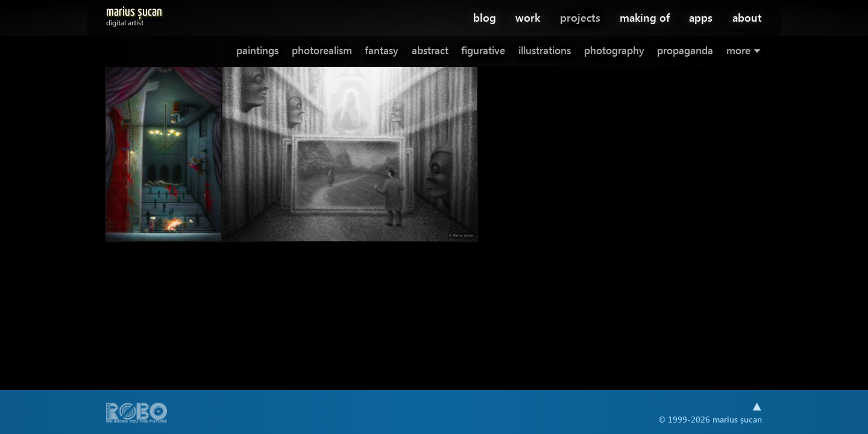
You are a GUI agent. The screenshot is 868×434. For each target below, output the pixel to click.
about (747, 17)
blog (485, 17)
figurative (483, 50)
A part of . (137, 414)
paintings (257, 50)
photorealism (322, 50)
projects (580, 17)
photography (614, 50)
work (528, 17)
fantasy (382, 50)
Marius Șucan (134, 14)
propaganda (685, 50)
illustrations (545, 50)
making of (645, 17)
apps (701, 17)
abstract (430, 50)
